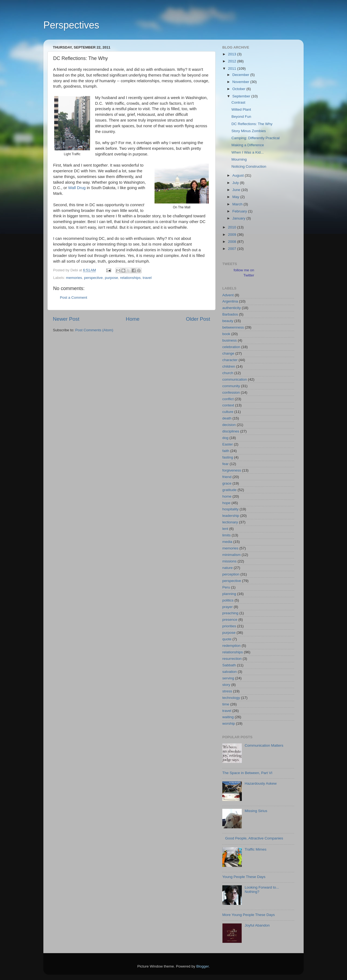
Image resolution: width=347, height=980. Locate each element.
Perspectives (71, 25)
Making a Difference (248, 145)
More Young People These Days (248, 915)
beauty (228, 321)
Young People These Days (244, 877)
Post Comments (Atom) (94, 330)
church (228, 373)
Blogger (203, 966)
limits (226, 535)
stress (227, 691)
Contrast (238, 102)
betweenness (233, 327)
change (228, 353)
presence (230, 620)
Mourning (239, 159)
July (236, 183)
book (226, 334)
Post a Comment (74, 297)
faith (226, 451)
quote (227, 639)
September (242, 96)
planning (229, 594)
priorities (229, 626)
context (228, 405)
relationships (130, 278)
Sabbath (229, 665)
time (226, 704)
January (239, 218)
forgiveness (232, 470)
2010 (233, 227)
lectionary (230, 522)
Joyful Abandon (257, 925)
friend (227, 477)
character (230, 360)
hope (226, 503)
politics (228, 600)
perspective (93, 278)
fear (225, 464)
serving (228, 678)
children (229, 366)
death (227, 418)
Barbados (230, 314)
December (241, 75)
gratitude (229, 490)
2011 (233, 69)
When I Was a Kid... (248, 152)
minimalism (232, 555)
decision (229, 425)
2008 (233, 242)
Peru (226, 587)
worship (229, 723)
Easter (228, 444)
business (229, 340)
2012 (233, 61)
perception (231, 574)
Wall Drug (77, 188)
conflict (228, 399)
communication (235, 379)
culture (228, 412)
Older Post (198, 319)
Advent (228, 295)
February (240, 211)
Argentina (230, 301)
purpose (112, 278)
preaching (230, 613)
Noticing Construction (249, 166)
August (239, 175)
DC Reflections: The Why (252, 124)
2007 (233, 249)
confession (231, 392)
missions (229, 561)
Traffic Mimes (255, 849)
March (238, 204)
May (236, 197)
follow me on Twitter (244, 273)
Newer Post (66, 319)
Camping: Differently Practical (256, 138)
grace (227, 483)
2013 (233, 54)
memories (74, 278)
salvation (229, 672)
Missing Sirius (256, 811)
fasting (228, 457)
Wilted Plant (241, 109)
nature (227, 568)
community (231, 386)
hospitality (230, 509)
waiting (228, 717)
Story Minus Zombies (249, 131)
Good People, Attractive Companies (254, 838)
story (226, 685)
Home (133, 319)
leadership (231, 516)
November (241, 82)
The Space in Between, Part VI (247, 773)
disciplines (231, 431)
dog (225, 438)
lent (225, 529)
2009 (233, 235)
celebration (231, 347)
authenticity (232, 308)
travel (147, 278)
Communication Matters (264, 745)
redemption (232, 646)
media (227, 542)
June (237, 190)
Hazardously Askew (261, 783)
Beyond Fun (241, 117)
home (227, 496)
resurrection (232, 659)
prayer (227, 607)
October (239, 89)
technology (231, 698)
